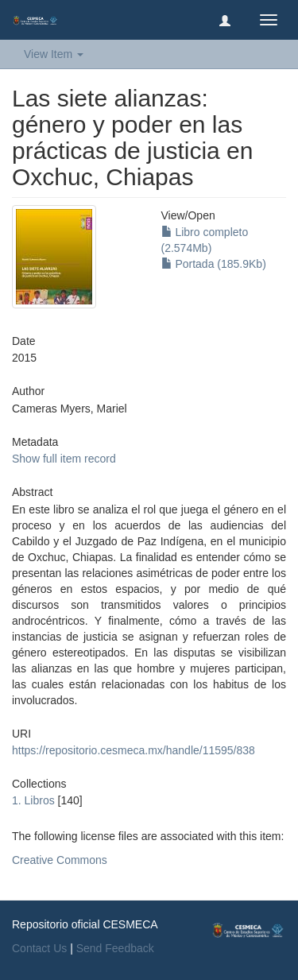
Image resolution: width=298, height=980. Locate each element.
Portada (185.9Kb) (214, 264)
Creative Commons (60, 860)
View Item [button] (54, 54)
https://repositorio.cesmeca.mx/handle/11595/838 (134, 750)
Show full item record (64, 459)
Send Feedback (115, 948)
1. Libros (33, 800)
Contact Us (39, 948)
